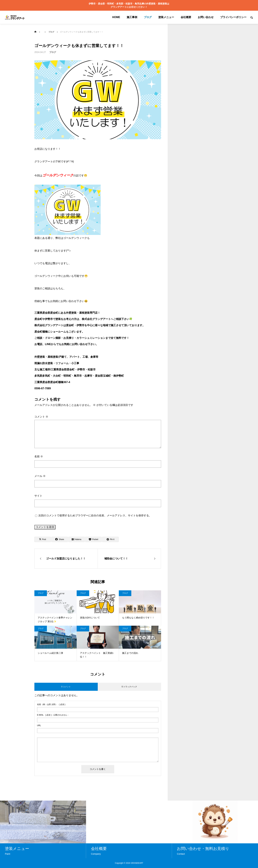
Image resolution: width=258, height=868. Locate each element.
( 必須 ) (51, 704)
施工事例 (132, 17)
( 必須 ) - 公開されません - (53, 715)
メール (40, 476)
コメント (41, 417)
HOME (116, 17)
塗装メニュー (166, 17)
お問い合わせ (206, 17)
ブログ (148, 17)
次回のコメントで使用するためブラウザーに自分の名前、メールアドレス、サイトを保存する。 (95, 515)
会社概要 (186, 17)
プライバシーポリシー (233, 17)
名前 (39, 456)
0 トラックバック (129, 687)
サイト (38, 496)
